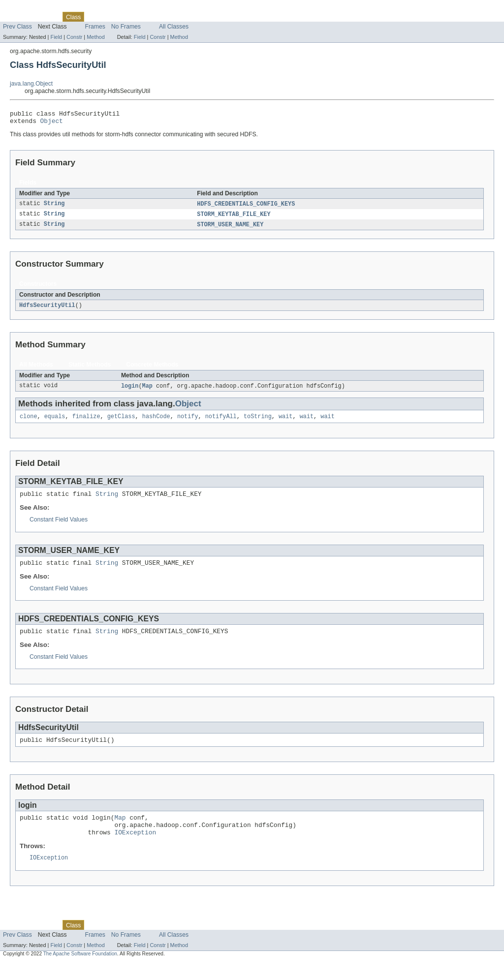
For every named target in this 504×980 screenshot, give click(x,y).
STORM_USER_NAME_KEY (230, 229)
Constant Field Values (59, 527)
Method (95, 37)
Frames (95, 27)
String (54, 207)
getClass (121, 423)
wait (285, 423)
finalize (86, 423)
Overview (16, 17)
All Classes (174, 27)
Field (56, 37)
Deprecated (140, 17)
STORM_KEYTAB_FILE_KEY (234, 218)
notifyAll (221, 423)
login (130, 391)
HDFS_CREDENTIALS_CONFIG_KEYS (246, 207)
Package (46, 17)
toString (258, 423)
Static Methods (90, 369)
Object (52, 123)
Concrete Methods (152, 369)
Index (168, 17)
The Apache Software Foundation (80, 971)
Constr (74, 37)
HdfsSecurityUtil (47, 310)
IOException (135, 849)
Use (95, 17)
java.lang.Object (31, 84)
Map (147, 391)
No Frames (126, 27)
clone (29, 423)
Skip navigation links (27, 8)
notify (188, 423)
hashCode (156, 423)
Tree (112, 17)
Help (188, 17)
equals (55, 423)
